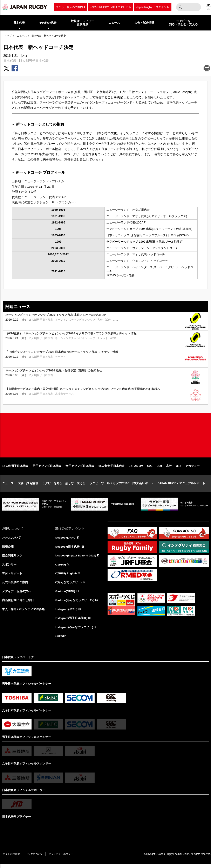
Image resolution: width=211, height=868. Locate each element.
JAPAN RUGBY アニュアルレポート (181, 486)
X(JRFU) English (66, 576)
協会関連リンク (12, 558)
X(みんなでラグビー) (68, 585)
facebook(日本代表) (68, 549)
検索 (180, 7)
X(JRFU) (60, 567)
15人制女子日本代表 (112, 469)
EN (208, 9)
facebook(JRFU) (66, 540)
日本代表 (10, 61)
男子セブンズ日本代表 (47, 469)
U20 (159, 469)
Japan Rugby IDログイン (151, 7)
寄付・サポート (12, 576)
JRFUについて (12, 540)
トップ (8, 36)
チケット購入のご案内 (69, 7)
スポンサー (9, 567)
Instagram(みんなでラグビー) (74, 631)
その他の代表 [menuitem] (48, 23)
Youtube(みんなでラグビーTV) (75, 604)
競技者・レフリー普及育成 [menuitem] (82, 23)
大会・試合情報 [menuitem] (144, 23)
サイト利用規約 (12, 858)
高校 (169, 469)
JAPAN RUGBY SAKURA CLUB (109, 7)
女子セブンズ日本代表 (80, 469)
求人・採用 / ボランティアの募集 (23, 613)
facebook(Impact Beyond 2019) (76, 558)
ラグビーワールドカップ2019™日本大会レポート (121, 486)
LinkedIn (61, 640)
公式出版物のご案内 (15, 585)
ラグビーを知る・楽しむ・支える (64, 486)
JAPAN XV (136, 469)
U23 (150, 469)
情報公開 (8, 549)
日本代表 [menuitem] (19, 23)
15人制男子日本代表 (34, 61)
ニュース (22, 36)
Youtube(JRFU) (65, 595)
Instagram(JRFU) (66, 613)
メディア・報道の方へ (16, 595)
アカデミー (192, 469)
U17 (179, 469)
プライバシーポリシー (63, 858)
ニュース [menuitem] (114, 23)
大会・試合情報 (28, 486)
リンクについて (35, 858)
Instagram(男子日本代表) (71, 622)
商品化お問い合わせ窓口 (18, 604)
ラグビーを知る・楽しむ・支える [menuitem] (183, 23)
